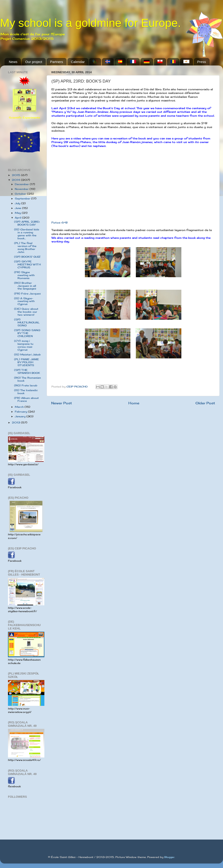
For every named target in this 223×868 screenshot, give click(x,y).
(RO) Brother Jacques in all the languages (25, 286)
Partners (57, 62)
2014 (16, 180)
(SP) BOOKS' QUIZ (27, 257)
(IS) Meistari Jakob (27, 355)
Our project (34, 62)
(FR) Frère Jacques (27, 294)
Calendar (78, 62)
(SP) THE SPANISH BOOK (27, 371)
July (18, 203)
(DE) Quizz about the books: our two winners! (26, 312)
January (21, 416)
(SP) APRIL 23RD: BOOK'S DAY (27, 223)
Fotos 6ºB (60, 223)
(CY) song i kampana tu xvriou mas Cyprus (24, 345)
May (18, 213)
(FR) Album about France (26, 399)
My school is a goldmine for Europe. (90, 23)
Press (202, 62)
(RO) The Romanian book (27, 379)
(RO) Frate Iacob (26, 385)
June (18, 208)
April (18, 218)
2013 (16, 423)
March (20, 407)
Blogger (169, 857)
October (21, 194)
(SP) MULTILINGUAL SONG (27, 322)
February (21, 412)
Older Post (205, 403)
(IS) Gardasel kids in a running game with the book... (27, 234)
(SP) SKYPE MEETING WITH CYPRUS (27, 264)
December (22, 184)
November (22, 189)
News (13, 62)
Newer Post (62, 403)
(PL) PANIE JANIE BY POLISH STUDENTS (27, 362)
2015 (16, 175)
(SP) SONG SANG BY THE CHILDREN (27, 333)
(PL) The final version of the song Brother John (25, 248)
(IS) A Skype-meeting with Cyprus (24, 301)
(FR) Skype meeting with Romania (24, 275)
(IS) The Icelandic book (26, 392)
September (23, 199)
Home (134, 403)
